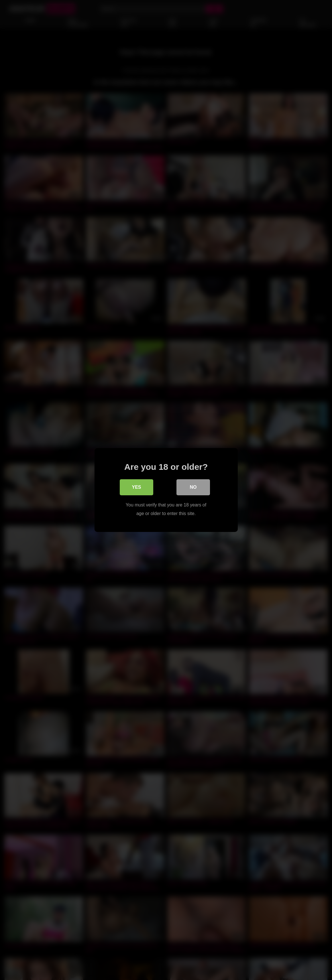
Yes (136, 487)
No (193, 487)
